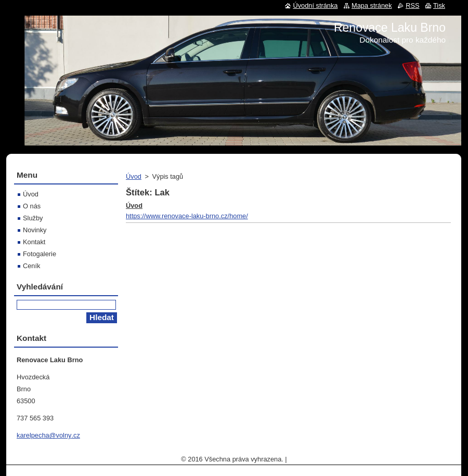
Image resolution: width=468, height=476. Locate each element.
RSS (412, 5)
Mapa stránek (372, 5)
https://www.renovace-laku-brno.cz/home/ (187, 216)
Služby (33, 218)
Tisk (439, 5)
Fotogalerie (40, 254)
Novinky (35, 230)
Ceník (31, 266)
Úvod (134, 176)
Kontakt (34, 242)
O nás (32, 206)
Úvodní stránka (315, 5)
